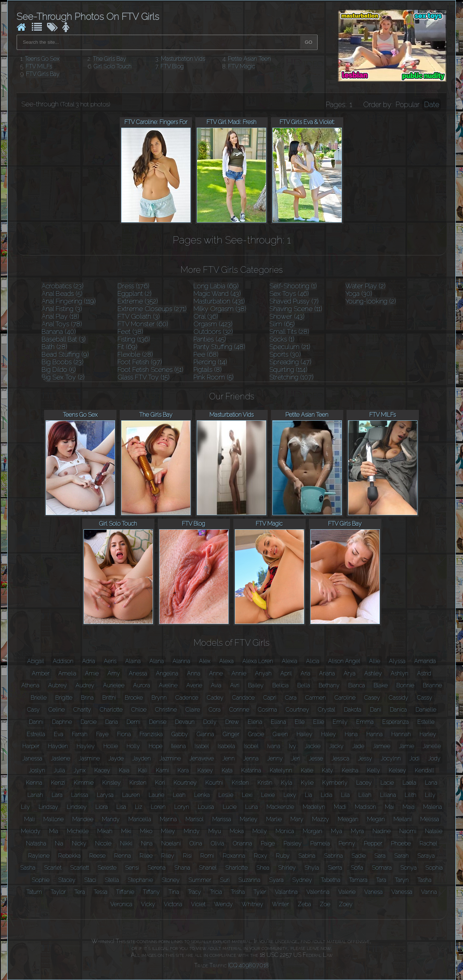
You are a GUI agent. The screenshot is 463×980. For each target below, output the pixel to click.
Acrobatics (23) (63, 286)
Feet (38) (130, 332)
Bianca (357, 685)
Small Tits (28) (289, 332)
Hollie (111, 746)
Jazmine (170, 758)
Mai (389, 807)
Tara (381, 880)
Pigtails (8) (208, 370)
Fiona (124, 734)
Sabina (307, 856)
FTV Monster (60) (143, 324)
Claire (193, 710)
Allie (375, 661)
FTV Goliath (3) (139, 316)
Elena (255, 722)
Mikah (105, 831)
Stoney (171, 880)
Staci (90, 880)
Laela (409, 783)
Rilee (146, 856)
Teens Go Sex (42, 59)
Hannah (401, 734)
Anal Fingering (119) (69, 301)
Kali (143, 770)
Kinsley (112, 783)
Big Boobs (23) (63, 362)
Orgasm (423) (213, 324)
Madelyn (314, 807)
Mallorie (54, 819)
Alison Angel (344, 661)
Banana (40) (59, 332)
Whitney (252, 904)
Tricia (216, 892)
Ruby (283, 856)
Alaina (133, 661)
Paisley (293, 843)
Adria (89, 661)
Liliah (365, 795)
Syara (276, 880)
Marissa (222, 819)
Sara (380, 856)
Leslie (226, 795)
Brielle (39, 698)
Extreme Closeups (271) (152, 309)
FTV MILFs (39, 66)
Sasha (28, 868)
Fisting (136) (134, 339)
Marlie (274, 819)
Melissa (430, 819)
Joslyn (37, 770)
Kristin (265, 783)
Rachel (428, 843)
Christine (166, 710)
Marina (168, 819)
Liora (102, 807)
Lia (309, 795)
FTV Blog (172, 66)
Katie (307, 770)
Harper (31, 746)
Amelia (67, 673)
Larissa (80, 795)
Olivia (218, 843)
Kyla (287, 783)
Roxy (261, 856)
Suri (225, 880)
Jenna (251, 758)
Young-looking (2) (371, 301)
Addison (63, 661)
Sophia (434, 868)
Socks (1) (282, 339)
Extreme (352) (138, 301)
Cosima (267, 710)
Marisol (195, 819)
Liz (139, 807)
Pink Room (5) (214, 377)
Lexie (268, 795)
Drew (232, 722)
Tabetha (331, 880)
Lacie (387, 783)
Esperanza (396, 722)
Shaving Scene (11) (296, 309)
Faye (102, 734)
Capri (270, 698)
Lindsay (48, 807)
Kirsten (138, 783)
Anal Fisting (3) (62, 309)
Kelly (374, 770)
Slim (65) (282, 324)
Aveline (168, 685)
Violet (198, 904)
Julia (60, 770)
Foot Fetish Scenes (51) (150, 370)
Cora (215, 710)
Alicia (313, 661)
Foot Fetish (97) (140, 362)
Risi (187, 856)
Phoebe (401, 843)
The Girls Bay (110, 59)
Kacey (102, 770)
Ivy (293, 746)
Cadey (215, 698)
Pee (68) (206, 354)
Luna (252, 807)
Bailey (256, 685)
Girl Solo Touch (113, 66)
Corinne (239, 710)
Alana (157, 661)
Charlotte (111, 710)
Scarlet (53, 868)
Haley (329, 734)
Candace (243, 698)
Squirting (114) (288, 370)
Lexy (290, 795)
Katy (328, 770)
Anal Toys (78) (62, 324)
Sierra (335, 868)
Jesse (316, 758)
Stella (112, 880)
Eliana (279, 722)
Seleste (107, 868)
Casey (372, 698)
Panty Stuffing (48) (219, 347)
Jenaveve (202, 758)
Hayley (86, 746)
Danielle (426, 710)
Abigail (36, 661)
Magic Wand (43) (217, 294)
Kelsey (398, 770)
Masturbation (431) (219, 301)
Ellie (319, 722)
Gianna (205, 734)
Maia (409, 807)
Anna (194, 673)
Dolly (210, 722)
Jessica (341, 758)
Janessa (32, 758)
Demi (133, 722)
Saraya (426, 856)
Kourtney (185, 783)
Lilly (430, 795)
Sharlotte (237, 868)
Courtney (298, 710)
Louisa (206, 807)
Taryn (402, 880)
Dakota (353, 710)
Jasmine (89, 758)
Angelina (167, 673)
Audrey (85, 685)
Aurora (142, 685)
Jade (358, 746)
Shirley (287, 868)
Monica (285, 831)
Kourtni (214, 783)
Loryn (182, 807)
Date (432, 105)
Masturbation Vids (183, 59)
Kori (160, 783)
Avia (216, 685)
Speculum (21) (290, 347)
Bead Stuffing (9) (65, 354)
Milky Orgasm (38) (220, 309)
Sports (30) (285, 354)
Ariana (327, 673)
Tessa (101, 892)
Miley (168, 831)
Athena (30, 685)
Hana (351, 734)
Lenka (202, 795)
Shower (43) (287, 316)
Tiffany (151, 892)
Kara (183, 770)
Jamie (407, 746)
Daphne (62, 722)
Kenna (34, 783)
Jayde (116, 758)
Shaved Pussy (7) (294, 301)
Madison (366, 807)
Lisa (121, 807)
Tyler (260, 892)
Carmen (316, 698)
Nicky (79, 843)
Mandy (111, 819)
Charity (82, 710)
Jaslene (61, 758)
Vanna (429, 892)
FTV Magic (242, 66)
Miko (146, 831)
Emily (340, 722)
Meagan (348, 819)
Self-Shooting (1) (293, 286)
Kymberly (335, 783)
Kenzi (58, 783)
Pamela (320, 843)
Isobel (251, 746)
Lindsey (77, 807)
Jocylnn (391, 758)
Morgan (313, 831)
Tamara (358, 880)
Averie (194, 685)
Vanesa (373, 892)
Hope (156, 746)
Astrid (424, 673)
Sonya (409, 868)
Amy (114, 673)
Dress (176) (133, 286)
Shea (263, 868)
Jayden (142, 758)
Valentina (318, 892)
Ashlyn (400, 673)
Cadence (187, 698)
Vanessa (402, 892)
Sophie (41, 880)
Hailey (305, 734)
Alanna (181, 661)
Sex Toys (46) (289, 294)
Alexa (226, 661)
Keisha (350, 770)
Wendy (224, 904)
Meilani (403, 819)
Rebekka (69, 856)
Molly (260, 831)
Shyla (312, 868)
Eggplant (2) (135, 294)
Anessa (138, 673)
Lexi (247, 795)
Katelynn (281, 770)
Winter (281, 904)
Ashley (373, 673)
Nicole (103, 843)
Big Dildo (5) (59, 370)
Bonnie (405, 685)
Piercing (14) (210, 362)
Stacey (67, 880)
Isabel (202, 746)
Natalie (434, 831)
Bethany (329, 685)
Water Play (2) (366, 286)
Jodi (415, 758)
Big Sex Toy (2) (63, 377)
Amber (41, 673)
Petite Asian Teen (249, 59)
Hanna (375, 734)
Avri (235, 685)
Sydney (302, 880)
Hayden (58, 746)
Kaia (124, 770)
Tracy (194, 892)
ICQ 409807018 (249, 965)
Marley (249, 819)
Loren (158, 807)
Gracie (256, 734)
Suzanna (249, 880)
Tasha (424, 880)
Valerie (347, 892)
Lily (26, 807)
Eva (59, 734)
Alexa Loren (258, 661)
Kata (227, 770)
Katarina (251, 770)
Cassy (425, 698)
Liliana (388, 795)
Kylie (307, 783)
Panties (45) (210, 339)
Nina (147, 843)
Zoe (325, 904)
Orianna (243, 843)
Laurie (156, 795)
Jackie (313, 746)
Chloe (139, 710)
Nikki (126, 843)
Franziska (151, 734)
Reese (97, 856)
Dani (376, 710)
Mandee (83, 819)
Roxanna (234, 856)
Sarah (402, 856)
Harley (428, 734)
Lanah (35, 795)
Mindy (192, 831)
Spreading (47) (290, 362)
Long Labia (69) (216, 286)
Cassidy (399, 698)
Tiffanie (125, 892)
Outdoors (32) (213, 332)
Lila (345, 795)
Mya (337, 831)
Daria (112, 722)
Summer (200, 880)
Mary (297, 819)
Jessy (365, 758)
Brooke (134, 698)
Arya (350, 673)
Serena (157, 868)
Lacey (364, 783)
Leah (179, 795)
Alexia (290, 661)
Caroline (345, 698)
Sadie (359, 856)
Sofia (357, 868)
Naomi (408, 831)
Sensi (132, 868)
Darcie (89, 722)
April (286, 673)
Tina (174, 892)
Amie (92, 673)
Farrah (80, 734)
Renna (123, 856)
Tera (80, 892)
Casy (33, 710)
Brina (87, 698)
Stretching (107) (292, 377)
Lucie (230, 807)
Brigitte (64, 698)
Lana (431, 783)
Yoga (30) (359, 294)
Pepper (373, 843)
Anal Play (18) (60, 316)
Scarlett (80, 868)
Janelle (432, 746)
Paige (268, 843)
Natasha (36, 843)
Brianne (432, 685)
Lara (57, 795)
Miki (126, 831)
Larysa (105, 795)
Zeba (304, 904)
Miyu (215, 831)
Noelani (171, 843)
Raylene (39, 856)
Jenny (275, 758)
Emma (365, 722)
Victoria (173, 904)
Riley (168, 856)
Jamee (382, 746)
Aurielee (114, 685)
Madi (340, 807)
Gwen (280, 734)
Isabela (226, 746)
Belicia (281, 685)
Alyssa (397, 661)
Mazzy (321, 819)
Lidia (327, 795)
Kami (162, 770)
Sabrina (334, 856)
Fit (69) (128, 347)
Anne (216, 673)
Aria (305, 673)
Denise (158, 722)
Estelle (426, 722)
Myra (357, 831)
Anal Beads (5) (62, 294)
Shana (182, 868)
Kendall (424, 770)
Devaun (185, 722)
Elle (300, 722)
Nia (59, 843)
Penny (347, 843)
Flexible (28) (135, 354)
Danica (398, 710)
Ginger (231, 734)
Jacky (336, 746)
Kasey (205, 770)
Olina (196, 843)
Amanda (425, 661)
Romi (207, 856)
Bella (304, 685)
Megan (376, 819)
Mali (29, 819)
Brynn (159, 698)
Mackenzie (280, 807)
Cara (291, 698)
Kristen (240, 783)
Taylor (58, 892)
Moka (237, 831)
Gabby (180, 734)
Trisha (238, 892)
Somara (382, 868)
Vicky (148, 904)
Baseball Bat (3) (64, 339)
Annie (239, 673)
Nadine (382, 831)
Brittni (109, 698)
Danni (36, 722)
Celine (57, 710)
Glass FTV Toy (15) (144, 377)
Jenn (229, 758)
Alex (205, 661)
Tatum (34, 892)
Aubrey (58, 685)
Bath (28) (54, 347)
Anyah (263, 673)
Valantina (286, 892)
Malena (433, 807)
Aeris (110, 661)
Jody (434, 758)
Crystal (327, 710)
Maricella (140, 819)
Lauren (131, 795)
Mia (54, 831)
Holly (133, 746)
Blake (381, 685)
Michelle (78, 831)
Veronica (121, 904)
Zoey (346, 904)
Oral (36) (206, 316)
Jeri (296, 758)
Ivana (274, 746)
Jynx (80, 770)
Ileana (179, 746)
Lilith (411, 795)
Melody (31, 831)
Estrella (36, 734)
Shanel (208, 868)
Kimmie (84, 783)
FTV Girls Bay (43, 74)
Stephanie (140, 880)
